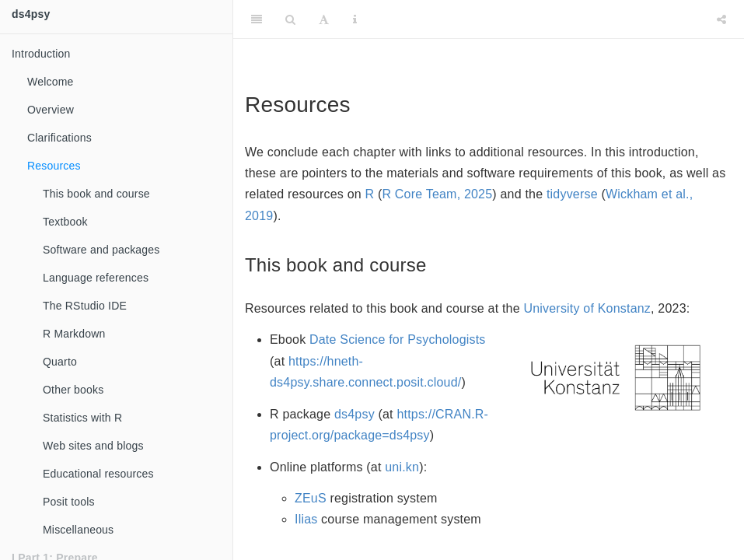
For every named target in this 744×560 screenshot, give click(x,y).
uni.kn (402, 467)
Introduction (41, 54)
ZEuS (311, 498)
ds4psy (31, 14)
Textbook (65, 222)
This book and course (96, 194)
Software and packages (101, 250)
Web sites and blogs (93, 446)
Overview (51, 110)
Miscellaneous (78, 530)
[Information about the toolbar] (355, 19)
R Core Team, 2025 (437, 194)
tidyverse (572, 194)
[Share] (721, 19)
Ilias (306, 519)
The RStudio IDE (85, 306)
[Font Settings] (324, 19)
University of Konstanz (587, 308)
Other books (73, 390)
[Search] (290, 19)
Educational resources (98, 474)
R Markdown (74, 334)
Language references (96, 278)
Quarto (60, 362)
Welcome (51, 82)
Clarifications (59, 138)
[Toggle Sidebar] (257, 19)
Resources (54, 166)
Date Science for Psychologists (398, 339)
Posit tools (69, 502)
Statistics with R (82, 418)
